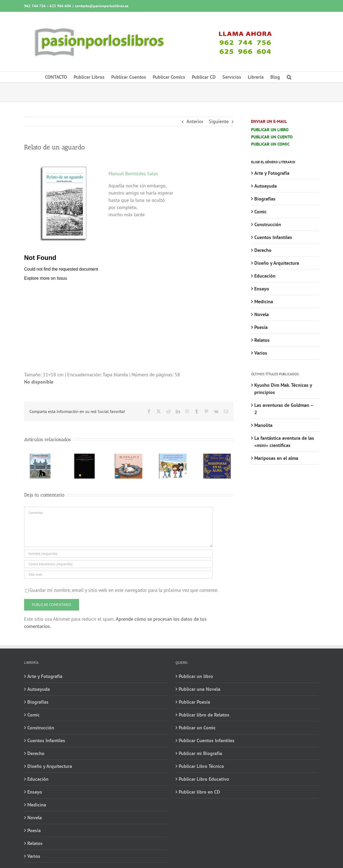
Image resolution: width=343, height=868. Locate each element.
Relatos (262, 340)
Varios (261, 353)
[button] (289, 77)
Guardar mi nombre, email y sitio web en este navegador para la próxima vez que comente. (124, 590)
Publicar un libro (196, 676)
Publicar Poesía (194, 702)
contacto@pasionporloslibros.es (102, 6)
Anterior (195, 121)
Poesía (261, 327)
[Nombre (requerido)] (118, 554)
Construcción (268, 224)
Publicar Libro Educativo (204, 779)
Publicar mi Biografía (200, 753)
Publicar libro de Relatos (204, 715)
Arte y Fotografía (272, 173)
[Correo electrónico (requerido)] (118, 564)
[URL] (118, 575)
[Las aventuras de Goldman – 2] (85, 457)
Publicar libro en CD (199, 792)
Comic (260, 212)
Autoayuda (266, 186)
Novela (262, 314)
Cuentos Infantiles (273, 237)
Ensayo (262, 289)
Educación (265, 276)
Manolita (263, 425)
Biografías (265, 199)
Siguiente (219, 121)
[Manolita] (129, 457)
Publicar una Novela (200, 689)
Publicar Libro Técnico (201, 766)
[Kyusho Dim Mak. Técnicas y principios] (40, 457)
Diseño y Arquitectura (277, 263)
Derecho (263, 250)
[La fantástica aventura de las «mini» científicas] (173, 457)
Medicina (264, 302)
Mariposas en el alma (276, 458)
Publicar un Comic (197, 728)
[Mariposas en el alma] (217, 457)
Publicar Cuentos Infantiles (207, 740)
